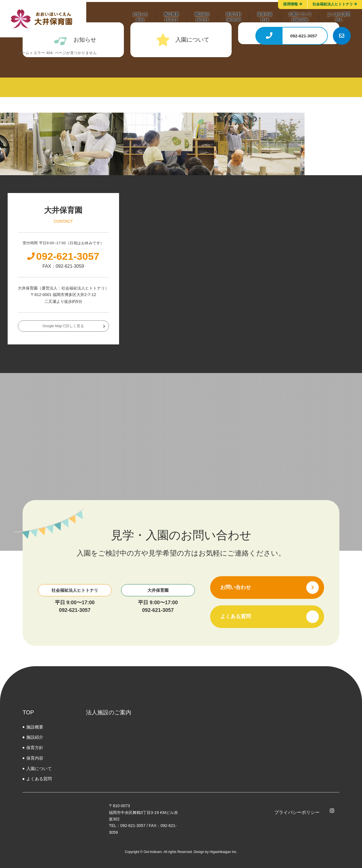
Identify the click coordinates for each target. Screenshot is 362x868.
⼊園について (39, 769)
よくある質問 (39, 779)
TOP (28, 712)
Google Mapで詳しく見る (63, 326)
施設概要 (35, 727)
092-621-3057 (75, 610)
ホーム (24, 53)
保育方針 (35, 748)
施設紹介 (35, 737)
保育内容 (35, 758)
